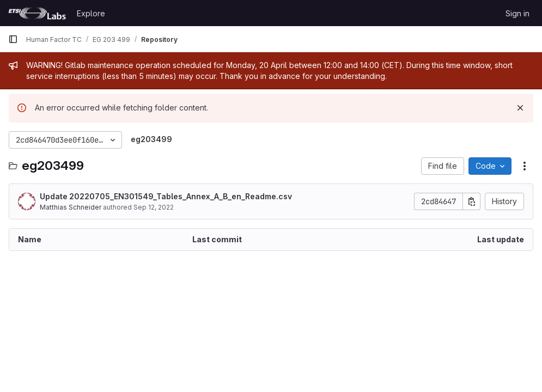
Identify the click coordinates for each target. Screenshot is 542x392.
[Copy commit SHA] (472, 201)
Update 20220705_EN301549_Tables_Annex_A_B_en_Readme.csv (166, 196)
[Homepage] (37, 13)
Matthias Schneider (71, 207)
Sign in (517, 13)
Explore (91, 13)
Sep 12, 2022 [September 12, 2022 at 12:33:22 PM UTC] (154, 207)
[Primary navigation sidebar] (13, 39)
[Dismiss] (520, 108)
